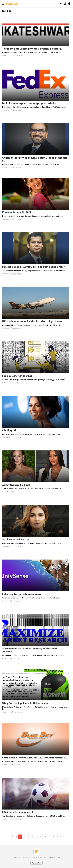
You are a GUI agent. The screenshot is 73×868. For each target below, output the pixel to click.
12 (53, 837)
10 (45, 837)
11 (49, 837)
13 (57, 837)
